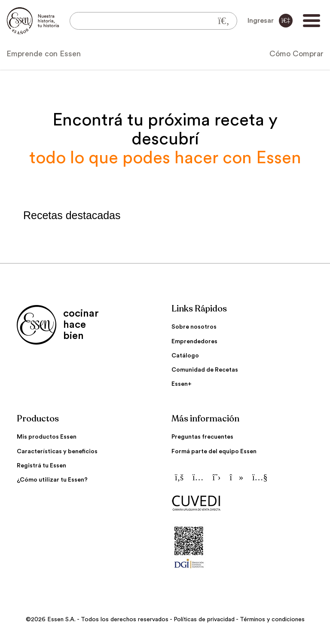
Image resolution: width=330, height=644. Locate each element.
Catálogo (185, 356)
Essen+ (182, 384)
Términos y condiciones (272, 620)
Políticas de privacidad (204, 620)
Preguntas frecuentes (202, 437)
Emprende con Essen (44, 54)
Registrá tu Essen (41, 466)
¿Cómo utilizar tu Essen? (52, 480)
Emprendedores (194, 342)
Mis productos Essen (47, 437)
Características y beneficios (57, 452)
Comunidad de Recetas (205, 370)
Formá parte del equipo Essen (214, 452)
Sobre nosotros (194, 327)
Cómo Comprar (296, 54)
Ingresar (270, 21)
